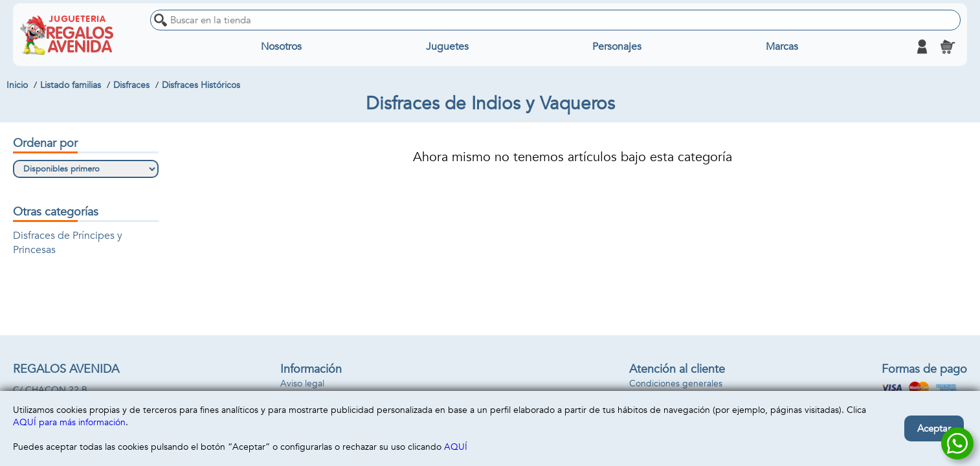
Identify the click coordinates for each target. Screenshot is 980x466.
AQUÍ (456, 447)
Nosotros (281, 47)
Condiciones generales (676, 383)
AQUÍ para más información (69, 422)
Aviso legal (302, 383)
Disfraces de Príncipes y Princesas (68, 243)
